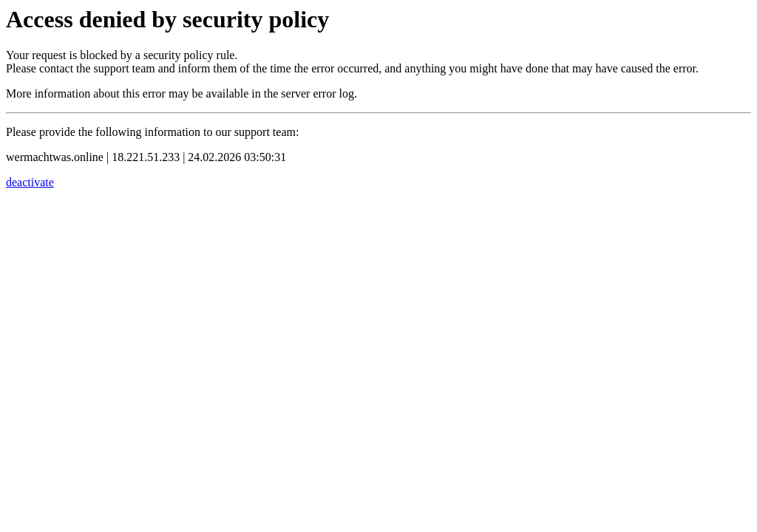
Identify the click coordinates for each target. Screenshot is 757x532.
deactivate (30, 182)
